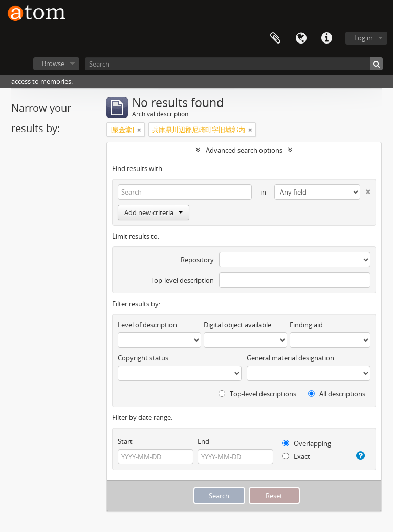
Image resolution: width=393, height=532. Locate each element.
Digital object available (237, 325)
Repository (197, 260)
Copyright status (143, 358)
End (203, 441)
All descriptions (337, 394)
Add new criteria (154, 212)
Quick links (326, 38)
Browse (53, 63)
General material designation (290, 358)
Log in (363, 38)
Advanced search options (244, 150)
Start (125, 441)
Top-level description (182, 280)
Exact (296, 456)
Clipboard (275, 38)
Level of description (147, 325)
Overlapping (307, 443)
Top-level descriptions (257, 394)
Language (301, 38)
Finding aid (306, 325)
